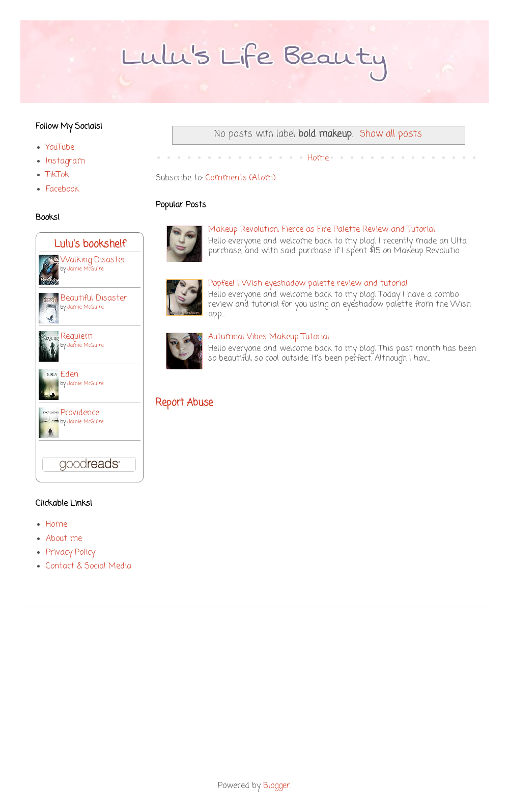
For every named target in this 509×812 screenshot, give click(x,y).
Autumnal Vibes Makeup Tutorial (269, 337)
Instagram (65, 161)
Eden (69, 375)
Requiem (77, 337)
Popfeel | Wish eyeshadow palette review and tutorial (308, 284)
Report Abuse (184, 403)
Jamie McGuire (86, 269)
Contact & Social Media (89, 566)
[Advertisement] (254, 694)
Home (318, 158)
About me (64, 539)
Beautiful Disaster (94, 299)
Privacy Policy (70, 553)
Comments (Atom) (241, 178)
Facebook (62, 190)
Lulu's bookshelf (90, 244)
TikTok (58, 175)
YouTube (60, 148)
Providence (80, 413)
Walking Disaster (93, 260)
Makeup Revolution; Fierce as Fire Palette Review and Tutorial (322, 230)
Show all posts (391, 134)
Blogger (277, 786)
